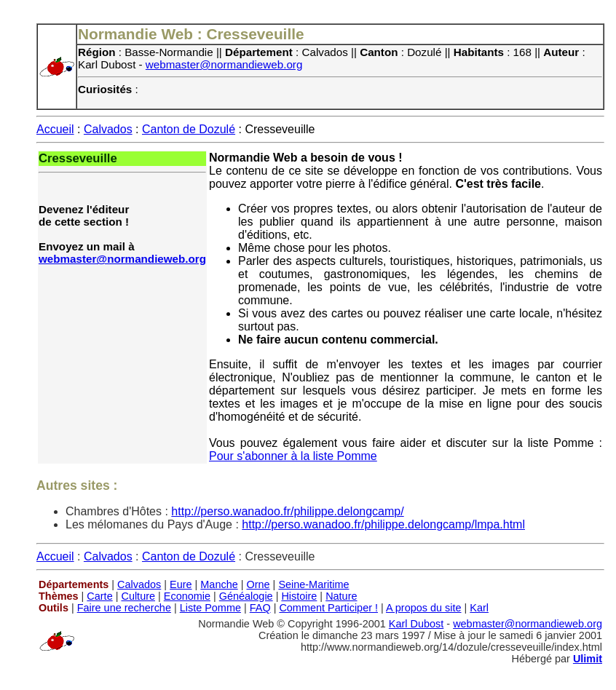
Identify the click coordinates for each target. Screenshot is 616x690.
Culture (138, 596)
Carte (99, 596)
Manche (219, 584)
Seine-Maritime (313, 584)
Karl (479, 608)
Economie (187, 596)
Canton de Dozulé (189, 129)
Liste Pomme (210, 608)
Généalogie (246, 596)
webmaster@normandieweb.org (224, 64)
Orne (258, 584)
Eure (181, 584)
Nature (341, 596)
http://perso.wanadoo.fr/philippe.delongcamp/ (287, 511)
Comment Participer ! (328, 608)
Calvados (108, 129)
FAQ (260, 608)
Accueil (55, 129)
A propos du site (424, 608)
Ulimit (588, 659)
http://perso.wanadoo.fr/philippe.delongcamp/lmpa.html (383, 524)
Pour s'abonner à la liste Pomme (293, 456)
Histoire (299, 596)
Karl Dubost (416, 624)
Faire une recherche (124, 608)
